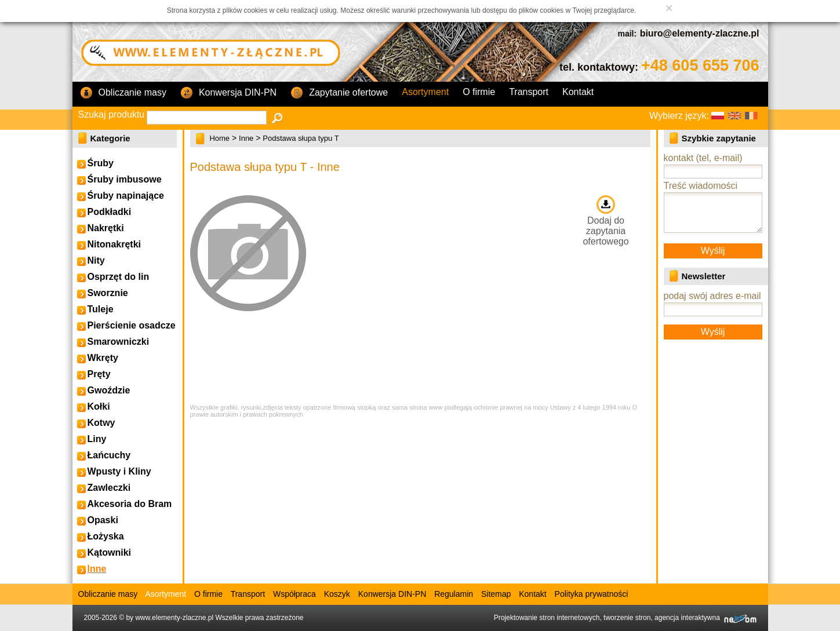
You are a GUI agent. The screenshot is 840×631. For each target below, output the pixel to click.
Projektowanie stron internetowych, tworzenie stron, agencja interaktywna (625, 618)
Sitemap (496, 594)
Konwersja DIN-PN (228, 93)
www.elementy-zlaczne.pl (174, 618)
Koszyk (337, 594)
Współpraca (294, 594)
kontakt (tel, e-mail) (703, 158)
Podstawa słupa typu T (301, 138)
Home (219, 138)
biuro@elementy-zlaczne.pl (700, 33)
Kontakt (578, 92)
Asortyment (425, 92)
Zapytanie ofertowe (339, 93)
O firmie (479, 92)
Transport (529, 92)
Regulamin (454, 594)
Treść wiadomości (701, 186)
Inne (246, 138)
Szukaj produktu (112, 114)
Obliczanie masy (123, 93)
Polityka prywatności (592, 594)
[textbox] (207, 118)
